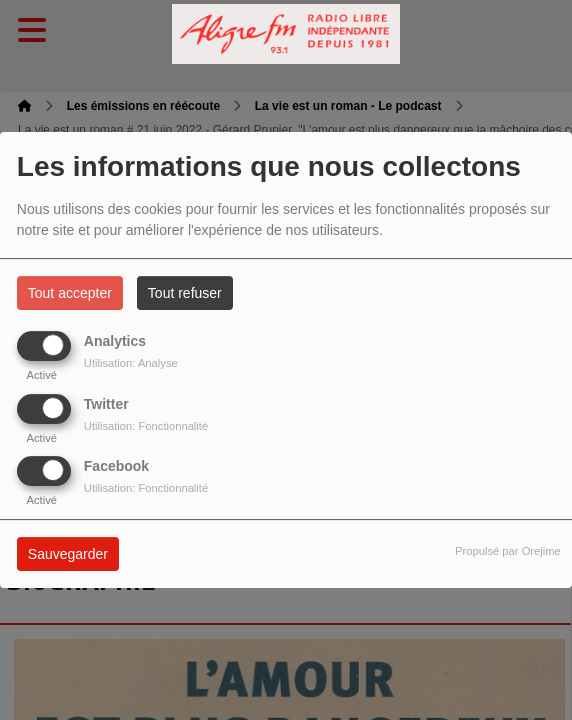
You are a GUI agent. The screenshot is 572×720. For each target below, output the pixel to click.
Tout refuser (185, 293)
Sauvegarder (68, 554)
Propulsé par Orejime (508, 551)
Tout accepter (70, 293)
